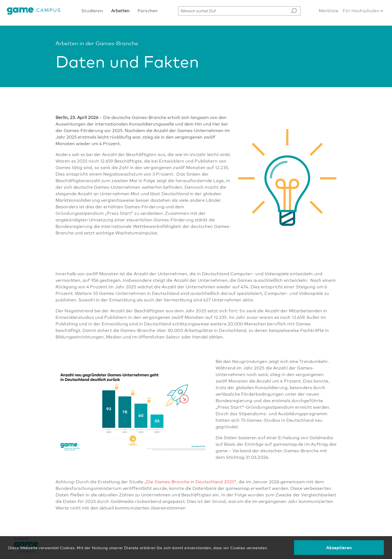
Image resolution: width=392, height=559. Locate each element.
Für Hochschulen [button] (363, 11)
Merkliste (329, 11)
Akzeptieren (339, 548)
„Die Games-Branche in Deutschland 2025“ (190, 482)
